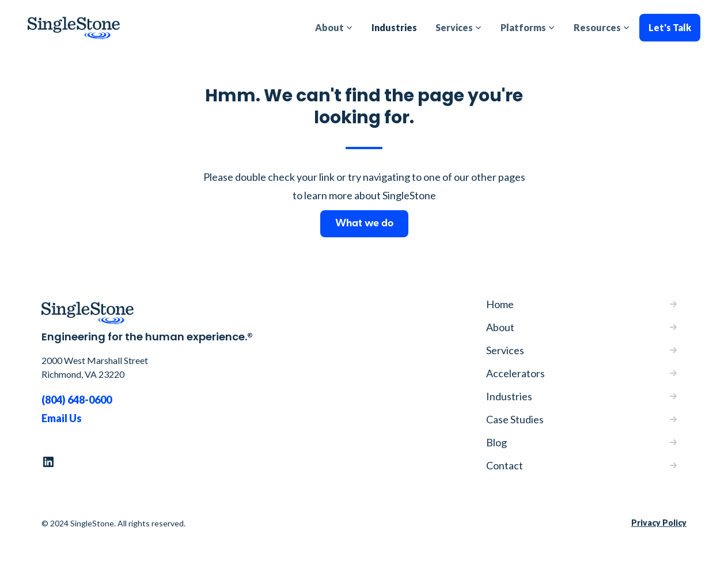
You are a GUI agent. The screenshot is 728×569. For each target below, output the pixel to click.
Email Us (62, 418)
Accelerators (515, 373)
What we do (364, 224)
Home (500, 304)
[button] (334, 28)
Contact (505, 465)
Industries (394, 27)
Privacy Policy (659, 523)
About (500, 327)
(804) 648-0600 (77, 400)
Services (505, 350)
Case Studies (515, 419)
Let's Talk (670, 27)
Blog (496, 442)
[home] (74, 28)
